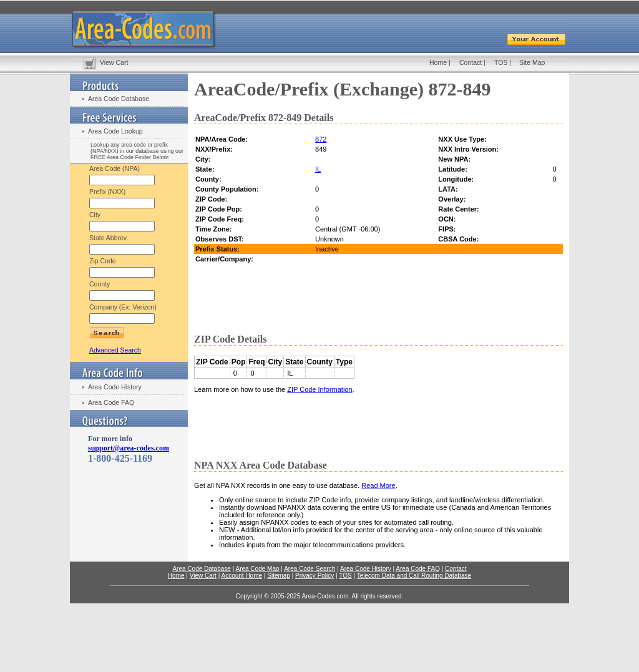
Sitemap (279, 576)
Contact (471, 62)
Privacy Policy (315, 576)
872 (321, 139)
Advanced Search (115, 350)
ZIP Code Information (319, 389)
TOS (501, 62)
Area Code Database (119, 99)
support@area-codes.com (129, 448)
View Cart (114, 62)
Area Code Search (310, 569)
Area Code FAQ (111, 402)
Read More (378, 485)
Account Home (241, 576)
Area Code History (115, 387)
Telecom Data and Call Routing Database (414, 576)
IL (318, 169)
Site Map (532, 62)
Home (438, 62)
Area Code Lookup (115, 131)
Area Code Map (257, 569)
